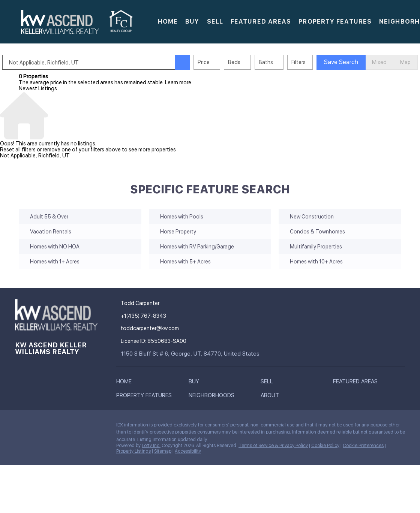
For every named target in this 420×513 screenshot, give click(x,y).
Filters (315, 62)
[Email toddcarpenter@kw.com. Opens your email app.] (177, 328)
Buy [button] (192, 22)
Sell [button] (215, 22)
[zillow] (51, 427)
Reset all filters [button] (18, 150)
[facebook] (21, 427)
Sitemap (163, 451)
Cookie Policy (325, 446)
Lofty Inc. (151, 446)
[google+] (81, 427)
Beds (251, 62)
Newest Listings (38, 88)
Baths (282, 62)
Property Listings (133, 451)
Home (168, 22)
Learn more (178, 82)
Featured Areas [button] (261, 22)
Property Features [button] (335, 22)
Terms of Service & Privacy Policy (273, 446)
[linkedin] (36, 427)
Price (220, 62)
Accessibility (188, 451)
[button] (60, 22)
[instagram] (66, 427)
